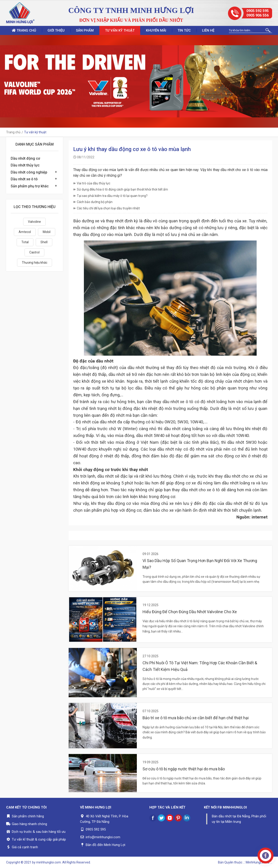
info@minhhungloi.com (103, 837)
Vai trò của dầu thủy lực (92, 183)
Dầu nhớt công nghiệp (29, 172)
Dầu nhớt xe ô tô (24, 179)
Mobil (47, 232)
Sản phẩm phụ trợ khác (30, 186)
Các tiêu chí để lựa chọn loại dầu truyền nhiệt (106, 208)
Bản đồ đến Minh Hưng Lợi (105, 845)
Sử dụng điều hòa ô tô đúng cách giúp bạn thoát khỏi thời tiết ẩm (121, 189)
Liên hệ (208, 30)
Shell (44, 242)
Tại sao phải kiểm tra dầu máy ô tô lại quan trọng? (110, 196)
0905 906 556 (258, 15)
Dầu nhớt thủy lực (25, 165)
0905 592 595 (258, 11)
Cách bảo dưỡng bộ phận (93, 202)
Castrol (34, 252)
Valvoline (34, 222)
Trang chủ (24, 30)
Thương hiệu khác (35, 263)
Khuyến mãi (156, 30)
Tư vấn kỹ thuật (120, 30)
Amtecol (25, 232)
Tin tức (184, 30)
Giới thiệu (56, 30)
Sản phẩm (85, 30)
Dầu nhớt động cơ (25, 158)
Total (25, 242)
